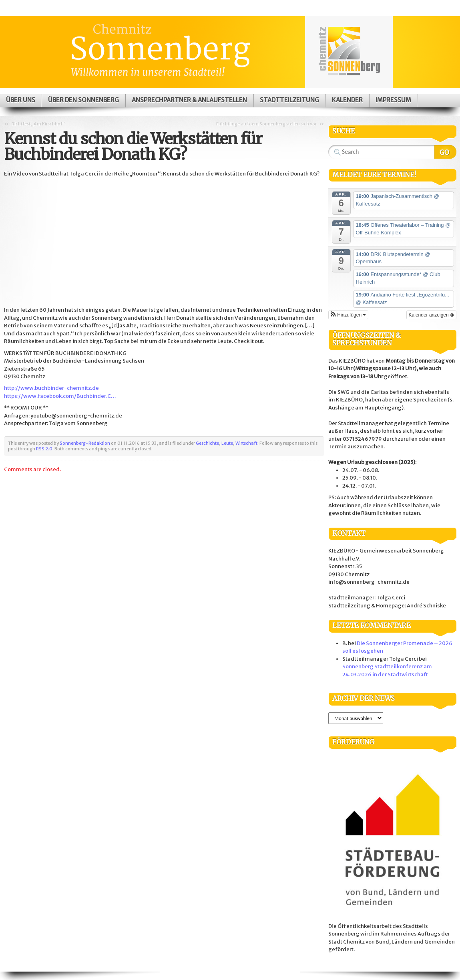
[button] (348, 315)
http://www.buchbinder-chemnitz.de (51, 388)
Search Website (445, 152)
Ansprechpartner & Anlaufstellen (189, 100)
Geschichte (207, 443)
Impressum (393, 100)
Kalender (347, 100)
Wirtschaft (246, 443)
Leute (227, 443)
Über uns (21, 100)
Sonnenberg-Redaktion (85, 443)
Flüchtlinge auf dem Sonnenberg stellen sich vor (266, 124)
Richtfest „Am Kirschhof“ (38, 124)
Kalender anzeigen (431, 315)
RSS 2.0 (44, 449)
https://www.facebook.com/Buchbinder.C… (60, 396)
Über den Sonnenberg (83, 100)
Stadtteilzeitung (289, 100)
